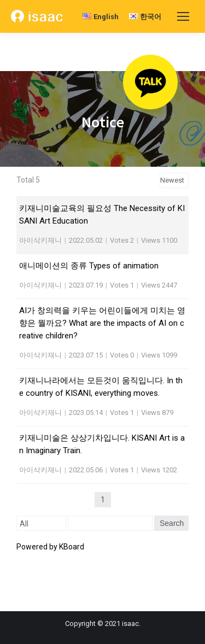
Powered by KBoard (50, 547)
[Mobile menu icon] (183, 16)
